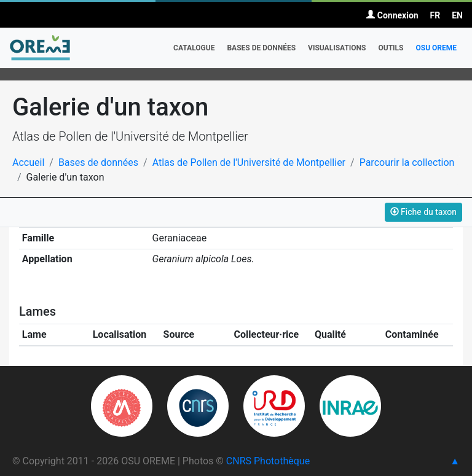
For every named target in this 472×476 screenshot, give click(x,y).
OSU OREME (436, 48)
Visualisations (337, 48)
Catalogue (194, 48)
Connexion (392, 15)
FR (435, 15)
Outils (391, 48)
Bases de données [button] (261, 48)
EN (457, 15)
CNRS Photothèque (268, 461)
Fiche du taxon (423, 212)
